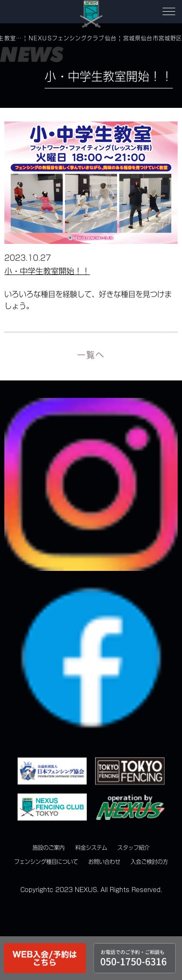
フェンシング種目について (46, 862)
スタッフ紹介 (133, 848)
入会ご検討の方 (149, 862)
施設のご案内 (49, 848)
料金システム (91, 848)
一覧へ (91, 355)
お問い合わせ (104, 862)
